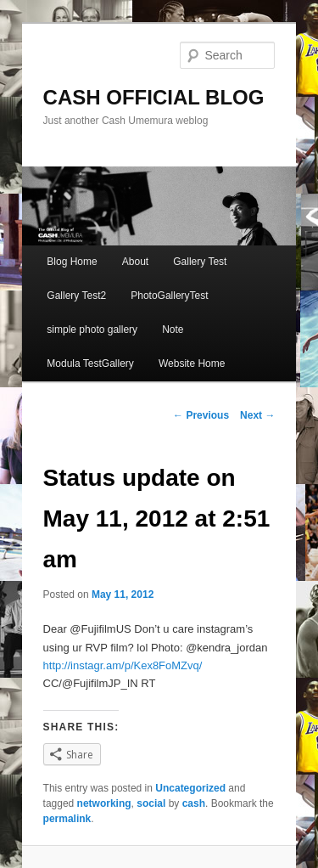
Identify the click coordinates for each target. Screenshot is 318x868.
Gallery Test (200, 262)
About (135, 262)
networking (104, 803)
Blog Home (72, 262)
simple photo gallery (92, 330)
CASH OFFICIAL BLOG (154, 97)
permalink (67, 819)
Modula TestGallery (90, 364)
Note (173, 330)
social (151, 803)
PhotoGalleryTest (169, 296)
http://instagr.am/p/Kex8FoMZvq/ (123, 665)
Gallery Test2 (76, 296)
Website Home (192, 364)
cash (194, 803)
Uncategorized (190, 788)
